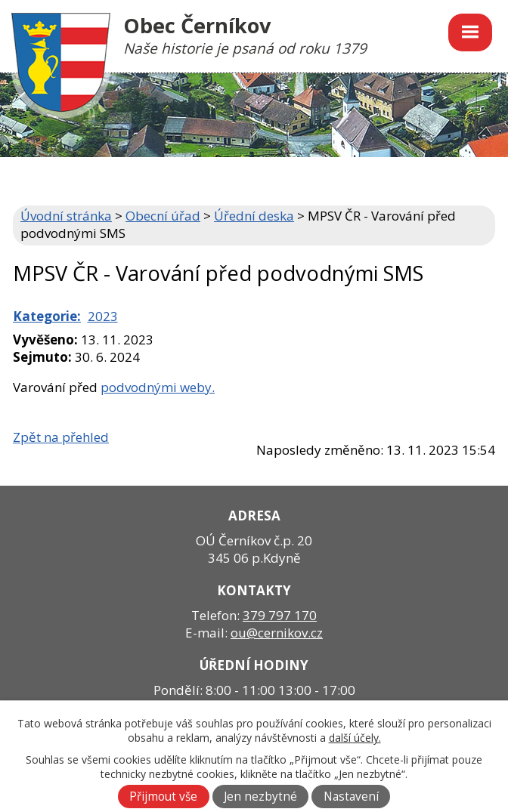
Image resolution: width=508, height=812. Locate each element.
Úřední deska (254, 216)
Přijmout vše (163, 797)
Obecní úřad (163, 216)
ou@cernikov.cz (277, 633)
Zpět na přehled (61, 437)
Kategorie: (47, 316)
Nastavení (351, 797)
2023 (103, 316)
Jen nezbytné (260, 797)
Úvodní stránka (66, 216)
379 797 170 (280, 615)
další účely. (355, 738)
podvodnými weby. (158, 387)
